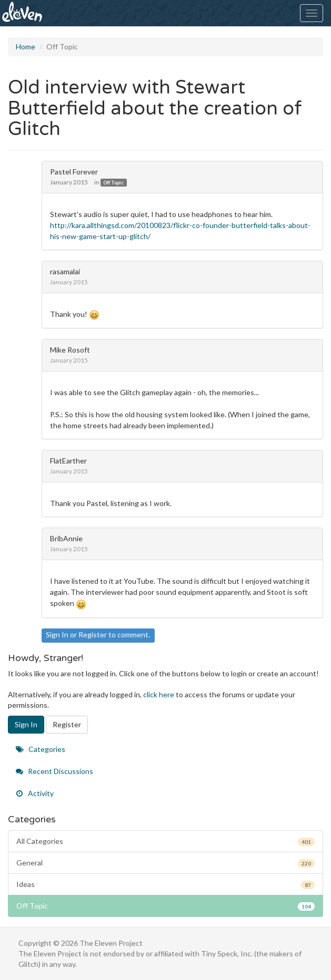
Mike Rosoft (70, 350)
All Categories (165, 841)
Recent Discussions (54, 771)
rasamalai (65, 271)
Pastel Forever (74, 172)
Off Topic (113, 183)
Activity (35, 793)
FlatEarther (68, 461)
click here (159, 694)
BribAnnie (66, 538)
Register (93, 635)
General (165, 863)
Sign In (57, 635)
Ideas (165, 884)
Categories (41, 749)
